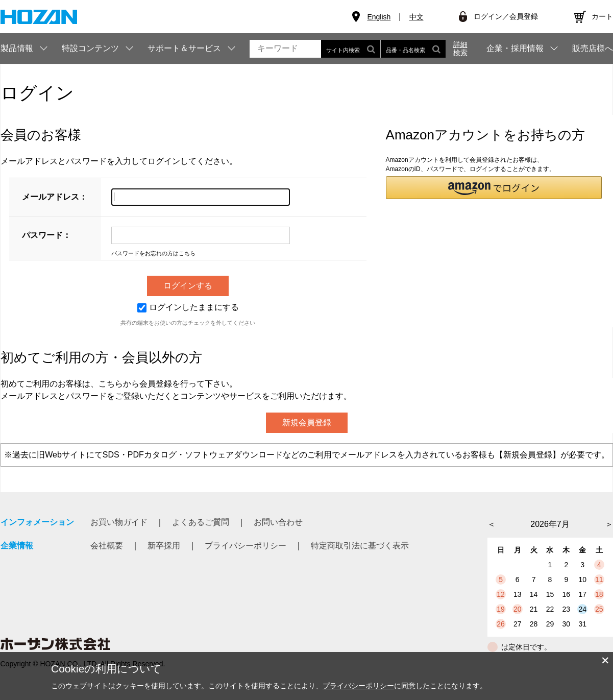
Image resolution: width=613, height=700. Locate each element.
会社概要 (107, 546)
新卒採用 (164, 546)
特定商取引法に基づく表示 (360, 546)
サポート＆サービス (184, 48)
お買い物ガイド (119, 522)
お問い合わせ (278, 522)
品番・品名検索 (413, 49)
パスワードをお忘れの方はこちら (153, 253)
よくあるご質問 (201, 522)
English (379, 17)
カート (602, 16)
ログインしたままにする (188, 307)
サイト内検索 (351, 49)
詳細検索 (460, 49)
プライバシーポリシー (246, 546)
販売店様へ (593, 49)
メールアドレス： (55, 197)
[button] (494, 188)
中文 (416, 17)
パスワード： (46, 235)
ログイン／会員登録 (506, 16)
